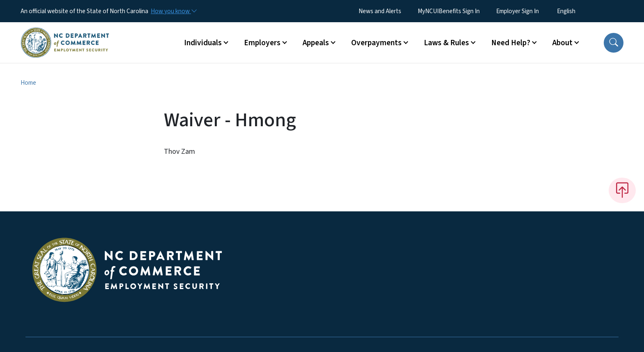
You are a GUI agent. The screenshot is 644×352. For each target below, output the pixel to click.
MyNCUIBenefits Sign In (449, 11)
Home (28, 83)
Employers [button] (262, 43)
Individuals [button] (203, 43)
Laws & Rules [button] (446, 43)
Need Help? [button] (511, 43)
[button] (614, 43)
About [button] (562, 43)
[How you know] (173, 11)
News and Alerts (380, 11)
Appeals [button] (316, 43)
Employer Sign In (517, 11)
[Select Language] (579, 11)
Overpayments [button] (376, 43)
